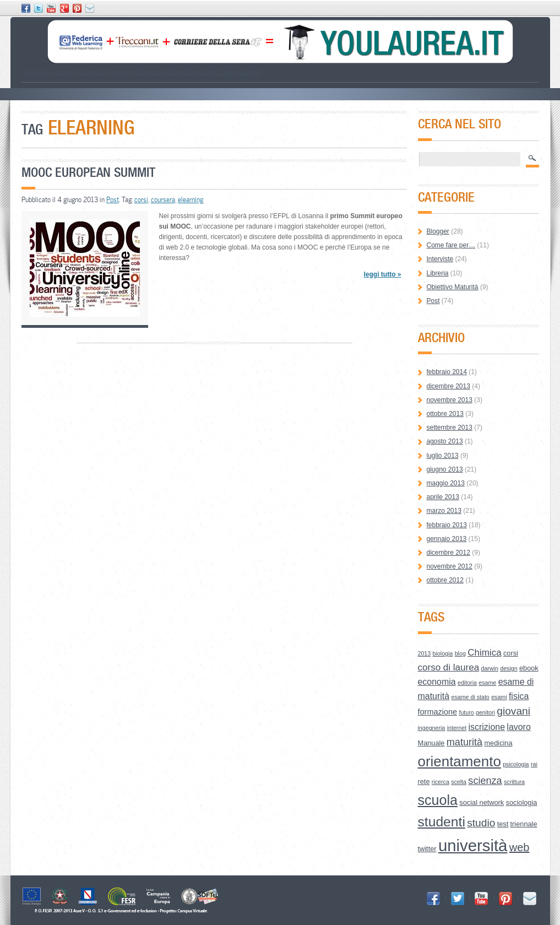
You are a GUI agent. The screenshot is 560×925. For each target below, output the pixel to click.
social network (482, 802)
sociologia (522, 802)
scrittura (514, 782)
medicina (498, 743)
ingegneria (432, 728)
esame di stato (470, 697)
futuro (466, 712)
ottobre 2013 (445, 414)
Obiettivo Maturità (453, 287)
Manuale (431, 743)
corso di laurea (449, 667)
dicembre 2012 (448, 553)
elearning (191, 199)
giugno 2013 (445, 469)
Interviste (440, 259)
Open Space (222, 72)
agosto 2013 (445, 441)
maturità (464, 742)
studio (481, 823)
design (509, 668)
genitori (485, 712)
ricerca (441, 782)
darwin (489, 668)
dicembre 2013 (448, 386)
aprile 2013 (443, 497)
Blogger (438, 231)
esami (499, 697)
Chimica (484, 653)
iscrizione (487, 727)
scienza (485, 781)
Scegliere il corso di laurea (60, 72)
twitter (427, 849)
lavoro (518, 727)
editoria (467, 683)
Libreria (438, 273)
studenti (442, 822)
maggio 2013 (446, 483)
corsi (141, 199)
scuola (438, 800)
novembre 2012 (450, 566)
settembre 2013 (450, 428)
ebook (529, 668)
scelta (459, 782)
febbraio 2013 (447, 525)
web (520, 847)
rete (424, 781)
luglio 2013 (443, 456)
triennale (524, 824)
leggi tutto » (382, 274)
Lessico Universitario (173, 72)
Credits (250, 72)
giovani (513, 711)
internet (457, 728)
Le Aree (110, 72)
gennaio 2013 (447, 539)
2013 (425, 653)
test (503, 824)
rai (534, 764)
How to (132, 72)
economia (437, 682)
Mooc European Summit (88, 172)
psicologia (516, 764)
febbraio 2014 (447, 372)
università (473, 845)
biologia (443, 653)
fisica (519, 696)
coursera (163, 199)
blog (460, 653)
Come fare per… (451, 245)
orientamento (460, 761)
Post (113, 199)
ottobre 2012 (445, 580)
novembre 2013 (450, 400)
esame (487, 683)
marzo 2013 (444, 511)
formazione (438, 712)
